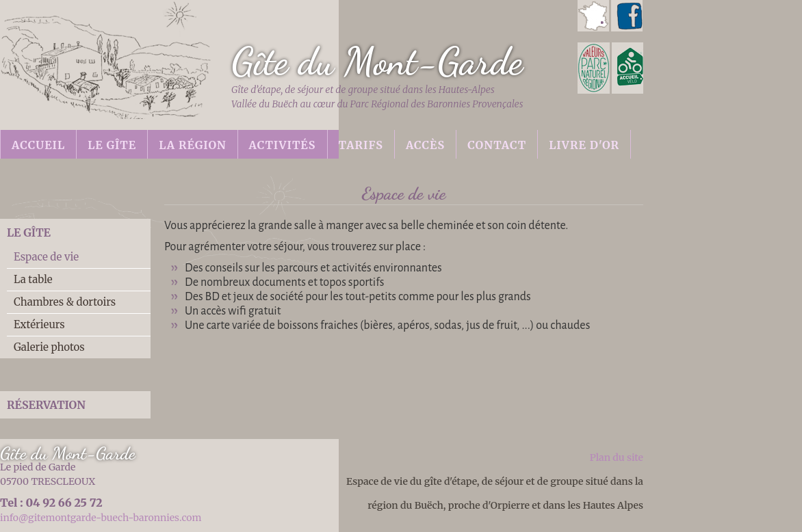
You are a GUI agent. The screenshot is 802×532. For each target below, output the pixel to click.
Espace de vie (46, 257)
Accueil (38, 145)
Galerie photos (49, 347)
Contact (497, 145)
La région (192, 145)
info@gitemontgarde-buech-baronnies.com (101, 518)
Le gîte (112, 145)
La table (33, 279)
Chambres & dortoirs (65, 302)
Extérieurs (39, 324)
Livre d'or (584, 145)
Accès (425, 145)
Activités (283, 145)
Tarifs (361, 145)
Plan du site (617, 457)
